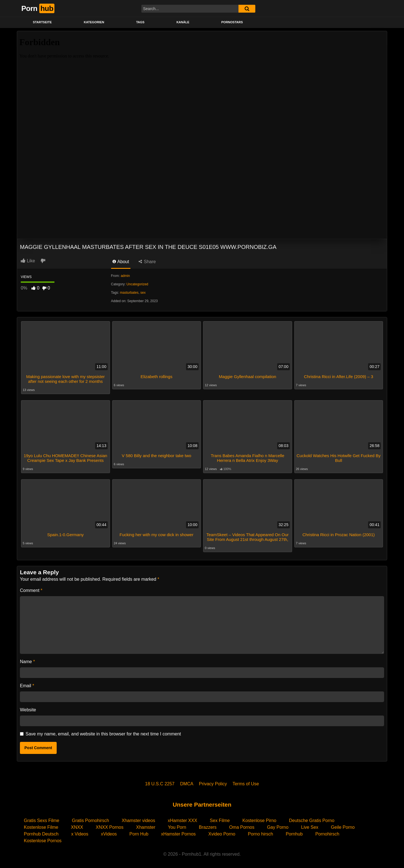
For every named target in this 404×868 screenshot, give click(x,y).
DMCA (187, 781)
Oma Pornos (242, 825)
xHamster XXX (183, 818)
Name (27, 659)
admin (125, 276)
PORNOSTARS (232, 22)
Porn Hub (139, 831)
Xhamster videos (138, 818)
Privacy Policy (213, 781)
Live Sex (310, 825)
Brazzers (208, 825)
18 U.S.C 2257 (160, 781)
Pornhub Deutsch (41, 831)
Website (28, 707)
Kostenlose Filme (41, 825)
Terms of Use (246, 781)
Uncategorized (137, 284)
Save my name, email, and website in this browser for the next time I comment (103, 731)
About (121, 262)
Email (27, 683)
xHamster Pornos (178, 831)
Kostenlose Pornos (43, 838)
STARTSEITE (42, 22)
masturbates (129, 293)
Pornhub (294, 831)
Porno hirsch (261, 831)
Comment (31, 588)
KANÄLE (183, 22)
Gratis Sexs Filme (42, 818)
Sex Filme (220, 818)
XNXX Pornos (110, 825)
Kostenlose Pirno (259, 818)
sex (143, 293)
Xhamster (146, 825)
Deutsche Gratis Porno (312, 818)
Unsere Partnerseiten (202, 802)
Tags (140, 22)
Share (147, 262)
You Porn (177, 825)
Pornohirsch (327, 831)
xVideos (109, 831)
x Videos (80, 831)
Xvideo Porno (222, 831)
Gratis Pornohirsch (90, 818)
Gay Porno (278, 825)
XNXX (77, 825)
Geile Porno (343, 825)
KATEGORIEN (94, 22)
